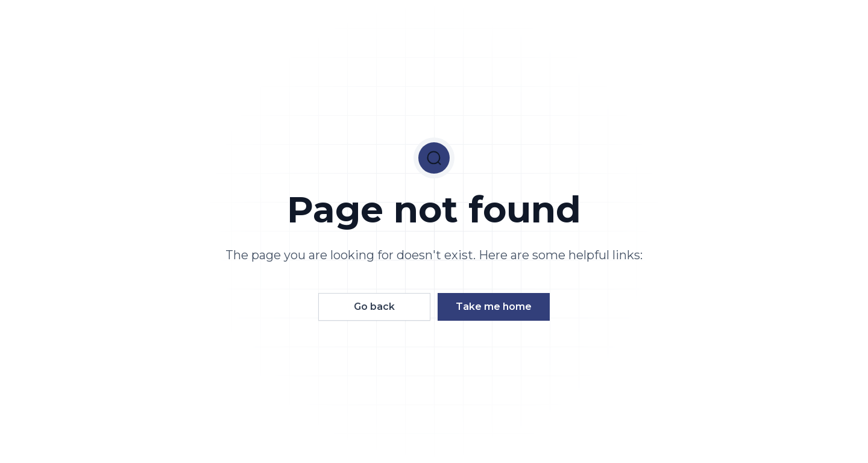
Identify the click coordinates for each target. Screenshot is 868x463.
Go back (374, 307)
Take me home (494, 307)
